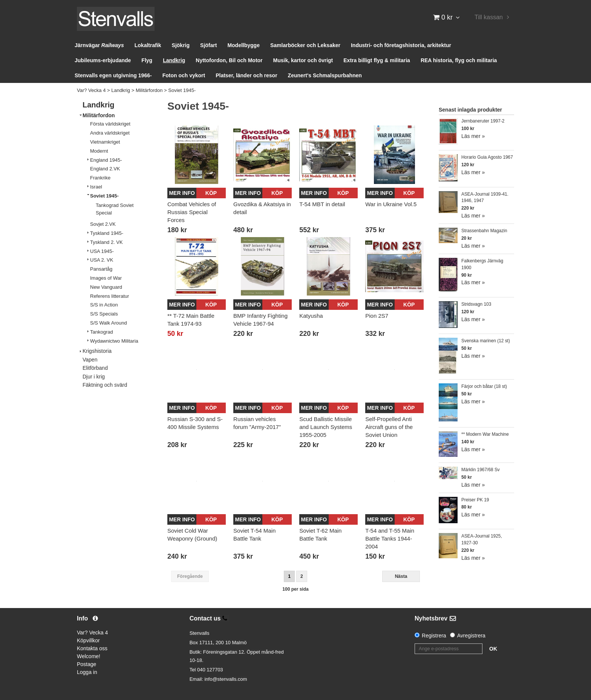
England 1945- (106, 160)
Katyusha (311, 316)
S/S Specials (104, 314)
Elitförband (95, 368)
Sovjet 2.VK (103, 224)
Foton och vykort (184, 75)
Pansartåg (101, 269)
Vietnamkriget (105, 142)
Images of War (106, 278)
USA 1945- (102, 251)
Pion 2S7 (377, 316)
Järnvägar (99, 45)
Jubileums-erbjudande (103, 60)
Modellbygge (243, 45)
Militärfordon (149, 90)
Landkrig (174, 60)
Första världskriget (110, 124)
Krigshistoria (97, 351)
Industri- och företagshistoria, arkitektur (401, 45)
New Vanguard (106, 287)
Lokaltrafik (148, 45)
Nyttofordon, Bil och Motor (229, 60)
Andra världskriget (110, 133)
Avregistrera (471, 636)
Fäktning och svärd (105, 385)
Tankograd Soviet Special (115, 209)
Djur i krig (94, 377)
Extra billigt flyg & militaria (377, 60)
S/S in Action (104, 305)
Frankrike (100, 178)
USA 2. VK (102, 260)
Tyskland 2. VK (106, 242)
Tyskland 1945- (107, 233)
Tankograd (102, 332)
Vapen (90, 360)
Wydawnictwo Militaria (114, 341)
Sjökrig (181, 45)
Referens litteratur (109, 296)
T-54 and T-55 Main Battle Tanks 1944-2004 (390, 538)
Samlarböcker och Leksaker (305, 45)
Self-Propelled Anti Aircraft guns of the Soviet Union (389, 427)
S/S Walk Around (109, 323)
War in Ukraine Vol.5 (391, 204)
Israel (96, 187)
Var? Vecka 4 (91, 90)
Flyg (147, 60)
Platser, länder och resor (246, 75)
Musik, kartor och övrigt (303, 60)
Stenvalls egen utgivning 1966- (113, 75)
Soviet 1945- (182, 90)
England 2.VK (105, 169)
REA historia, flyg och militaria (459, 60)
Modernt (99, 151)
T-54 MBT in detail (322, 204)
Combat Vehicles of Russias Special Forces (192, 212)
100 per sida (295, 589)
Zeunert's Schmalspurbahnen (325, 75)
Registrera (434, 636)
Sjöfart (208, 45)
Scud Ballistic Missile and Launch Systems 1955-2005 (326, 427)
